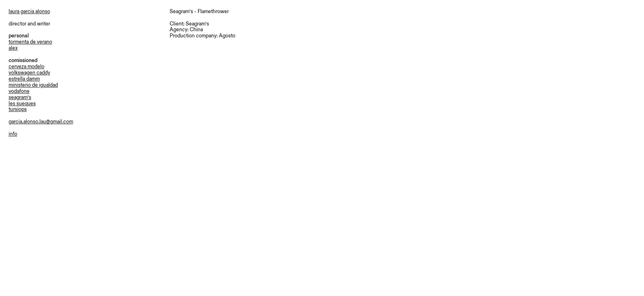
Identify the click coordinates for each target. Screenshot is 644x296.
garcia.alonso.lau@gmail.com (41, 122)
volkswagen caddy (29, 73)
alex (13, 48)
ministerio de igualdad (33, 85)
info (13, 134)
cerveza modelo (26, 67)
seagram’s (20, 97)
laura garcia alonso (29, 12)
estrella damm (24, 79)
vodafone (19, 91)
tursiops (18, 109)
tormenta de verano (30, 42)
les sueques (22, 104)
